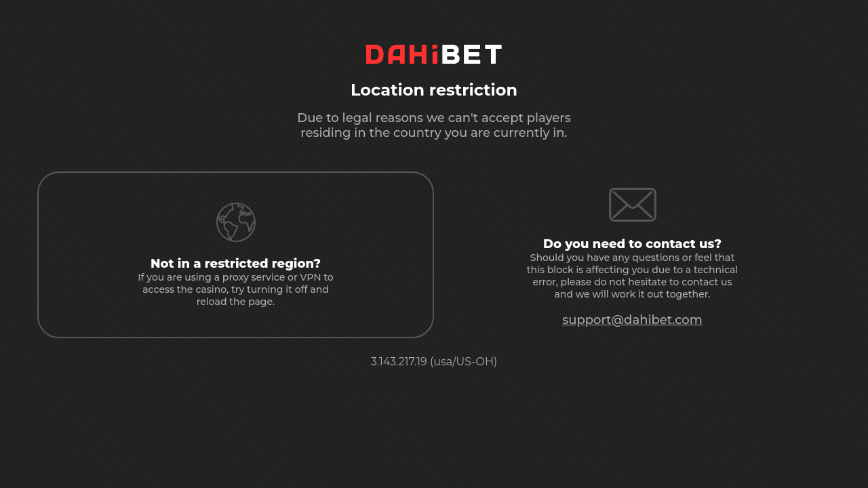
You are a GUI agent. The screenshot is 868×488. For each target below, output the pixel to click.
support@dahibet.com (632, 320)
